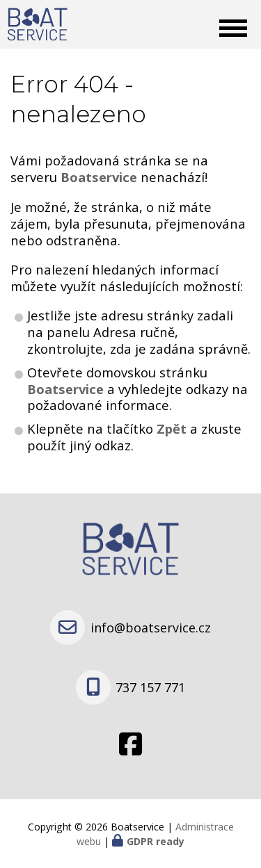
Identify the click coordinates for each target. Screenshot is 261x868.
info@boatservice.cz (151, 628)
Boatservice (67, 389)
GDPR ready (156, 841)
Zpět (172, 428)
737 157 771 (150, 687)
